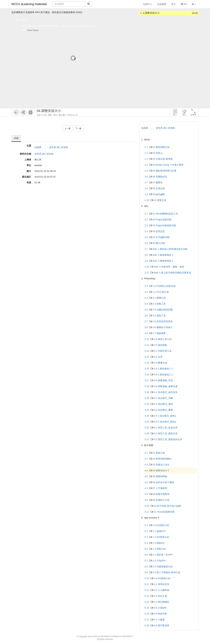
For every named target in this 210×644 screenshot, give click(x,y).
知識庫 (38, 147)
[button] (194, 4)
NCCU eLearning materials (29, 4)
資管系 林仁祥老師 (59, 147)
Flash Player (33, 30)
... (45, 147)
